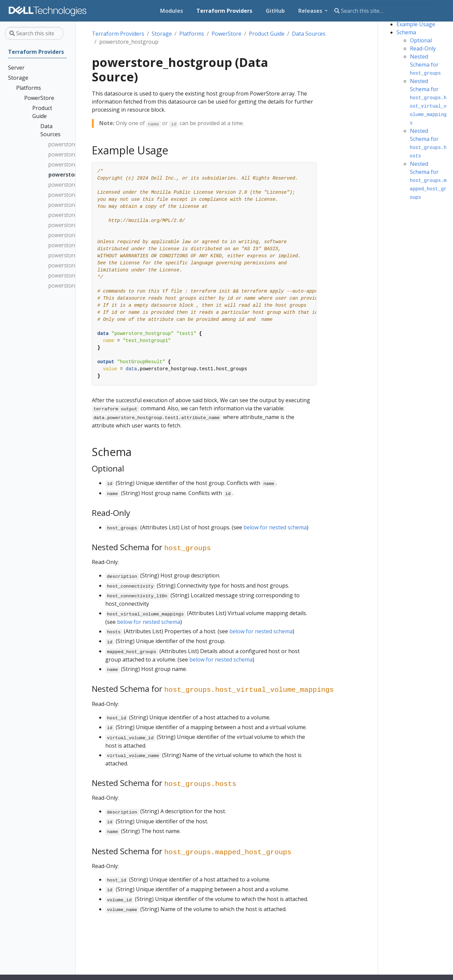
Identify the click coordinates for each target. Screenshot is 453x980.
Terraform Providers (118, 34)
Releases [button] (311, 11)
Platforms (192, 34)
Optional (421, 40)
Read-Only (423, 48)
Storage (162, 34)
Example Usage (416, 24)
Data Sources (309, 34)
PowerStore (227, 34)
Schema (406, 32)
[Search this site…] (383, 11)
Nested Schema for (425, 64)
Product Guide (267, 34)
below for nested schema (275, 527)
